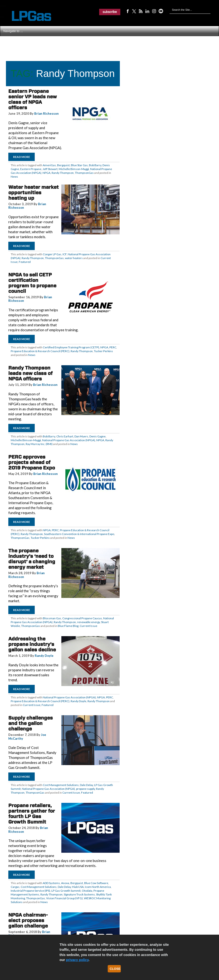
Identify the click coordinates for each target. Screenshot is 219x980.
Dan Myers (81, 436)
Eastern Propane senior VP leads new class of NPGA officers (33, 99)
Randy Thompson (63, 173)
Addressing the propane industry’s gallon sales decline (32, 644)
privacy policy (77, 960)
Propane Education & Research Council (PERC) (40, 351)
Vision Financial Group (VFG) (64, 898)
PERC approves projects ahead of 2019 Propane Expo (32, 462)
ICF (65, 254)
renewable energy (88, 622)
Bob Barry (95, 165)
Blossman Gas (52, 618)
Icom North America (98, 887)
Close (115, 969)
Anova (65, 883)
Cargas (15, 887)
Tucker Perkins (103, 351)
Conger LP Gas (52, 254)
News (14, 177)
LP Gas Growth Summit (66, 891)
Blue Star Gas (79, 165)
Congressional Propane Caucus (82, 618)
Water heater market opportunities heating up (34, 193)
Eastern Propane (31, 169)
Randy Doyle (44, 656)
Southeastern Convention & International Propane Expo (79, 534)
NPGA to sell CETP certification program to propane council (32, 283)
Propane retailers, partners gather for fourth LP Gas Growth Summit (32, 814)
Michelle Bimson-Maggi (74, 169)
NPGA (46, 173)
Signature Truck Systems (79, 894)
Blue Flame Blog (68, 626)
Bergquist (63, 165)
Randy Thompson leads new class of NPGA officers (30, 373)
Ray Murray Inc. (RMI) (39, 444)
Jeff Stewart (50, 169)
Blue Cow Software (96, 883)
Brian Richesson (46, 114)
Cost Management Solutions (61, 785)
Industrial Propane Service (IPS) (30, 891)
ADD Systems (51, 883)
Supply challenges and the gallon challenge (31, 723)
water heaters (74, 258)
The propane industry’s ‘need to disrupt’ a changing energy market (32, 559)
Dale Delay (86, 785)
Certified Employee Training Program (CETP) (71, 347)
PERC (113, 347)
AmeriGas (49, 165)
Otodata (87, 891)
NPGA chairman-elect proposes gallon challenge (28, 920)
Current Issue (88, 626)
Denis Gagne (97, 436)
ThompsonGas (84, 173)
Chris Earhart (65, 436)
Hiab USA (78, 887)
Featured (25, 262)
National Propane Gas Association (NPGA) (69, 440)
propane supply (85, 789)
